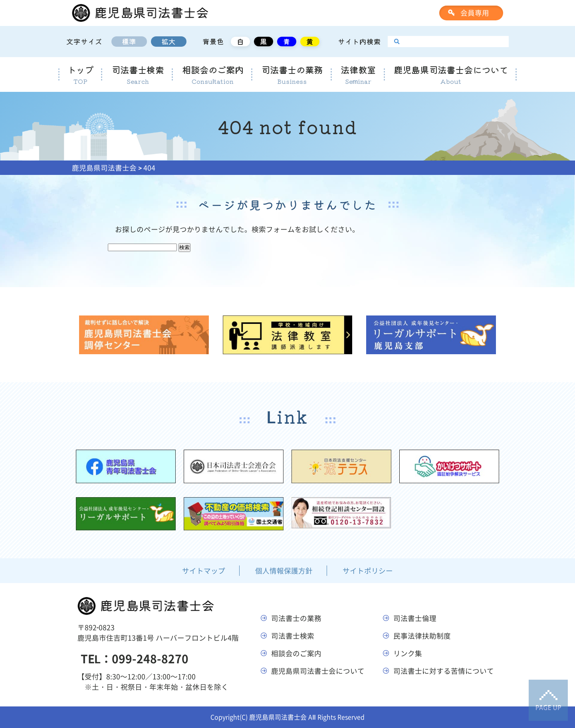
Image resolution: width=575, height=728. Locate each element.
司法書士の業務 (292, 74)
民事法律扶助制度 (422, 636)
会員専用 (475, 13)
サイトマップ (204, 571)
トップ (80, 74)
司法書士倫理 (415, 618)
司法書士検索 (138, 74)
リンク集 (408, 653)
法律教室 (358, 74)
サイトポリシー (368, 571)
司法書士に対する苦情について (444, 671)
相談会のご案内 (213, 74)
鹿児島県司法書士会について (451, 74)
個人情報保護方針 (284, 571)
